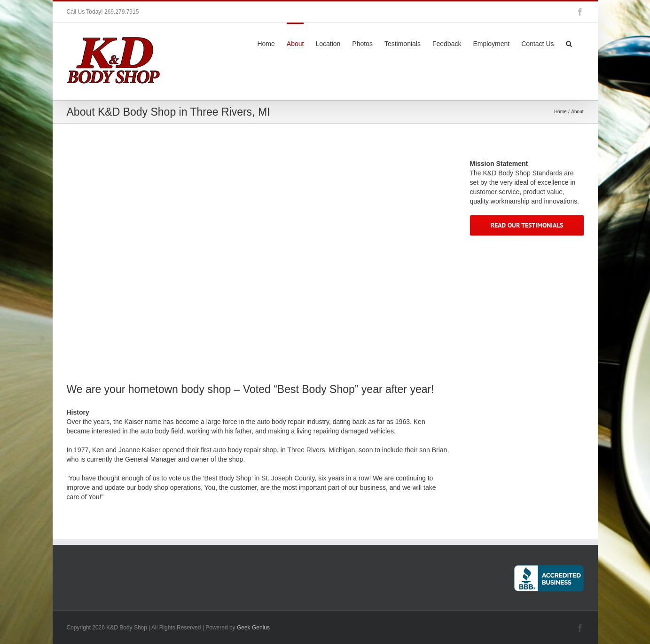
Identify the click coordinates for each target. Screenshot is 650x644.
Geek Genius (253, 628)
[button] (569, 43)
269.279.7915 (121, 12)
